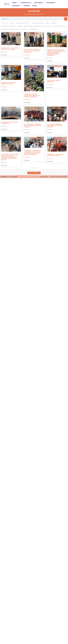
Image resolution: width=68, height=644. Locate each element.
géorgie (48, 23)
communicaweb (11, 177)
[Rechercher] (66, 19)
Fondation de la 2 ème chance (23, 23)
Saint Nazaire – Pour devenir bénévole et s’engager (10, 48)
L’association (17, 6)
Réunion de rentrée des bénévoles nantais (9, 83)
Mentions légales (44, 177)
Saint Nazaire (39, 3)
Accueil (26, 14)
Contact (35, 6)
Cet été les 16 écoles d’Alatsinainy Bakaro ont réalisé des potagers (32, 95)
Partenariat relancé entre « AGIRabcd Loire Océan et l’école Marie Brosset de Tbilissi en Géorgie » (33, 153)
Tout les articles (5, 23)
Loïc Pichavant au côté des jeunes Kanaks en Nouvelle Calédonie (33, 125)
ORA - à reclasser (23, 29)
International (51, 3)
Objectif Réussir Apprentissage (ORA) (9, 29)
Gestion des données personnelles (58, 177)
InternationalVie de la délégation (8, 26)
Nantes (15, 3)
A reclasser (12, 23)
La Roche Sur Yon (26, 3)
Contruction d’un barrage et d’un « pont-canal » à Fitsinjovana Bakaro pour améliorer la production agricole (10, 157)
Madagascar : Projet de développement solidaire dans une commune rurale (34, 26)
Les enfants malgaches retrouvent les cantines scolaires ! (55, 125)
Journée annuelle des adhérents (54, 81)
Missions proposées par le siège (59, 26)
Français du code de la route (38, 23)
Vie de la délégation (33, 29)
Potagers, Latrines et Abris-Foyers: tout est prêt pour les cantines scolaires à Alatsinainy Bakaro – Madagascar (56, 52)
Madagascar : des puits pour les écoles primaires (56, 155)
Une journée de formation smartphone (10, 123)
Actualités (27, 6)
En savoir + (4, 52)
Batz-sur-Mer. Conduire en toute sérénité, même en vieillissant (33, 51)
